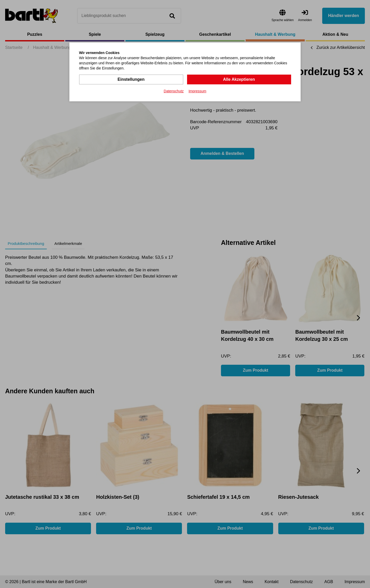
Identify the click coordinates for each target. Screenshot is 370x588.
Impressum (197, 91)
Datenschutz (174, 91)
